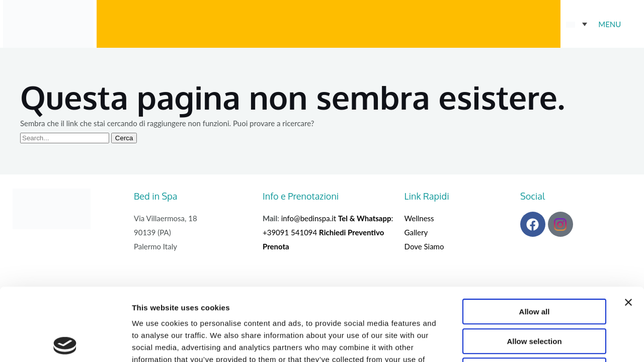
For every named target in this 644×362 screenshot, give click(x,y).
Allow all (535, 239)
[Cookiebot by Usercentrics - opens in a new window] (65, 342)
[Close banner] (628, 230)
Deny (535, 298)
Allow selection (534, 269)
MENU (610, 24)
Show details (528, 342)
